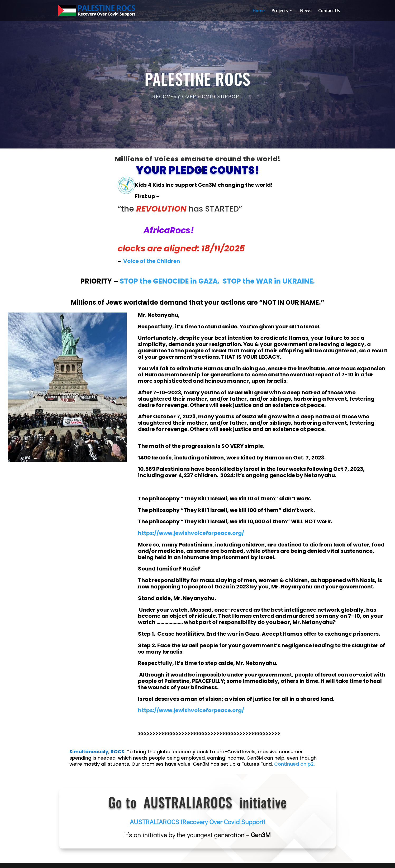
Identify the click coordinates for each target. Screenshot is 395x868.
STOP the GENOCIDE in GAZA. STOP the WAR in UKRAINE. (217, 281)
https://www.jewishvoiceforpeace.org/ (191, 710)
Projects (280, 11)
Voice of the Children (152, 261)
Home (259, 11)
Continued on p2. (294, 764)
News (306, 11)
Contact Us (329, 11)
